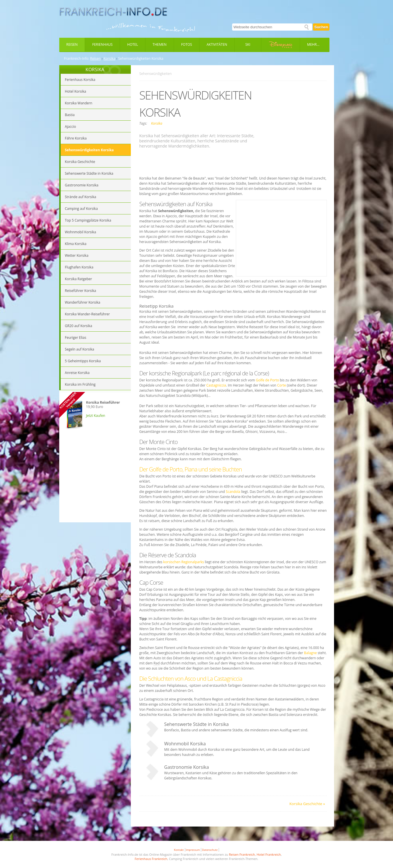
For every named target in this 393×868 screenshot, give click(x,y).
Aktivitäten (217, 44)
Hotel (133, 44)
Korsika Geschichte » (307, 804)
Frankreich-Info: (77, 59)
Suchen (321, 27)
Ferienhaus (102, 44)
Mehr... (313, 44)
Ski (248, 44)
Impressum (193, 850)
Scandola (233, 492)
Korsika (109, 59)
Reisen (72, 44)
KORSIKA (95, 69)
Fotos (187, 44)
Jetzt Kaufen (96, 416)
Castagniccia (216, 385)
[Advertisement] (95, 481)
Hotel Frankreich (269, 854)
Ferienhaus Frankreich (151, 859)
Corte (282, 385)
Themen (160, 44)
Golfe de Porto (267, 380)
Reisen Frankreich (242, 854)
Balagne (310, 653)
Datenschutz (210, 850)
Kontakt (179, 850)
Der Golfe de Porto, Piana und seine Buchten (191, 469)
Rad (156, 663)
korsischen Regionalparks (183, 562)
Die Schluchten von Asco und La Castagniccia (191, 679)
